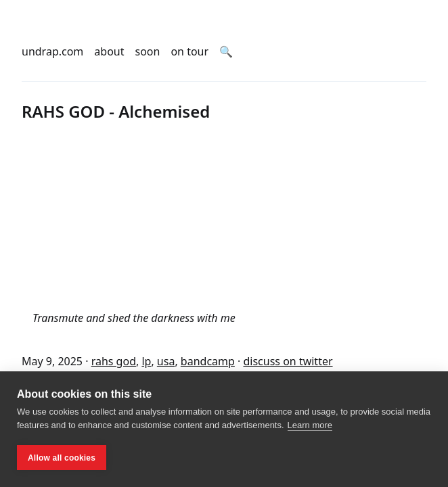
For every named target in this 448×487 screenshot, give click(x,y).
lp (146, 361)
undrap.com (52, 51)
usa (166, 361)
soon (148, 51)
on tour (189, 51)
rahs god (114, 361)
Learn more (310, 425)
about (109, 51)
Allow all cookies (62, 458)
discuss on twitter (288, 361)
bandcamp (208, 361)
